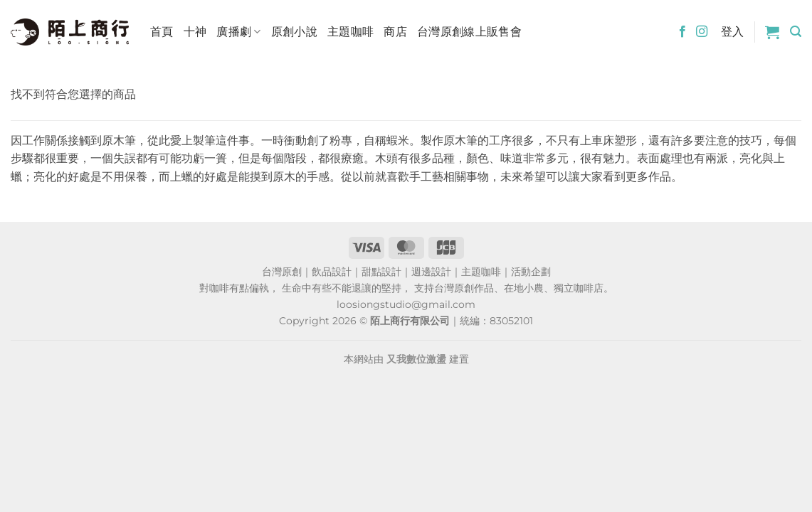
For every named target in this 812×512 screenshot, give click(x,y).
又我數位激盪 (416, 359)
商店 (395, 32)
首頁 (162, 32)
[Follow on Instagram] (702, 32)
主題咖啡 (350, 32)
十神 (195, 32)
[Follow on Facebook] (682, 32)
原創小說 (294, 32)
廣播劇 (238, 32)
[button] (772, 32)
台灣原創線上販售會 (469, 32)
